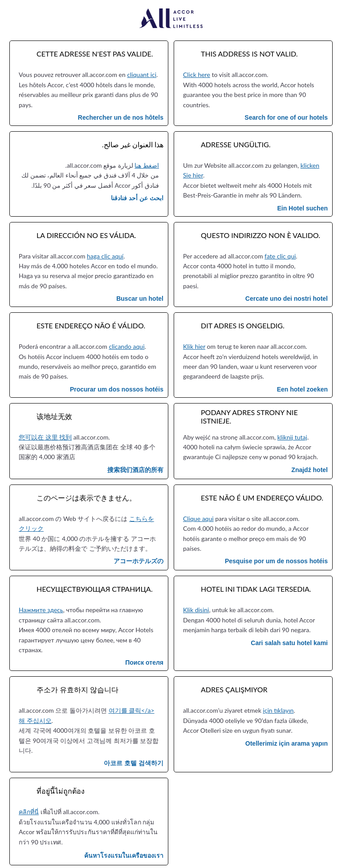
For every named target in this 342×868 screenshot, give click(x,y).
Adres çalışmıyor (234, 689)
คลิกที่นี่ (29, 812)
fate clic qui (280, 256)
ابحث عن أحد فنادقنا (137, 198)
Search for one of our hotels (286, 117)
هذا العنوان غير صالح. (133, 144)
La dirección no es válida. (86, 235)
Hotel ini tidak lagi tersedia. (256, 589)
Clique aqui (198, 519)
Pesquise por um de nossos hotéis (276, 561)
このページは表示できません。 (86, 498)
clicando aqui (126, 346)
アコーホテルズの (138, 561)
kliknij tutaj (292, 437)
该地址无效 (54, 416)
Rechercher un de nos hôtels (121, 117)
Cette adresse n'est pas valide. (95, 54)
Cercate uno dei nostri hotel (287, 299)
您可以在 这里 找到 (45, 437)
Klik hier (194, 346)
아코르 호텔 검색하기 (134, 763)
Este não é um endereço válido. (262, 498)
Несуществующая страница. (95, 589)
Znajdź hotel (309, 470)
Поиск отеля (144, 662)
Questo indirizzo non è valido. (261, 235)
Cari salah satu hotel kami (289, 643)
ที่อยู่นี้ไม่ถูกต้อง (61, 791)
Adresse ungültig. (236, 144)
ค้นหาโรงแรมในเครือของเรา (124, 856)
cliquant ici (142, 75)
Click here (197, 75)
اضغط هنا (147, 165)
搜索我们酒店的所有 (135, 470)
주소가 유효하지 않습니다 (77, 689)
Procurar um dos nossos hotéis (117, 389)
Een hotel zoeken (302, 389)
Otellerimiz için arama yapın (287, 743)
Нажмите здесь (41, 610)
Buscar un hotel (140, 299)
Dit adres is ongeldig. (243, 325)
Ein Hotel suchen (302, 208)
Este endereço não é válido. (91, 325)
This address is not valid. (249, 54)
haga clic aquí (105, 256)
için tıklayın (278, 710)
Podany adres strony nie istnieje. (249, 416)
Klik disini (196, 610)
